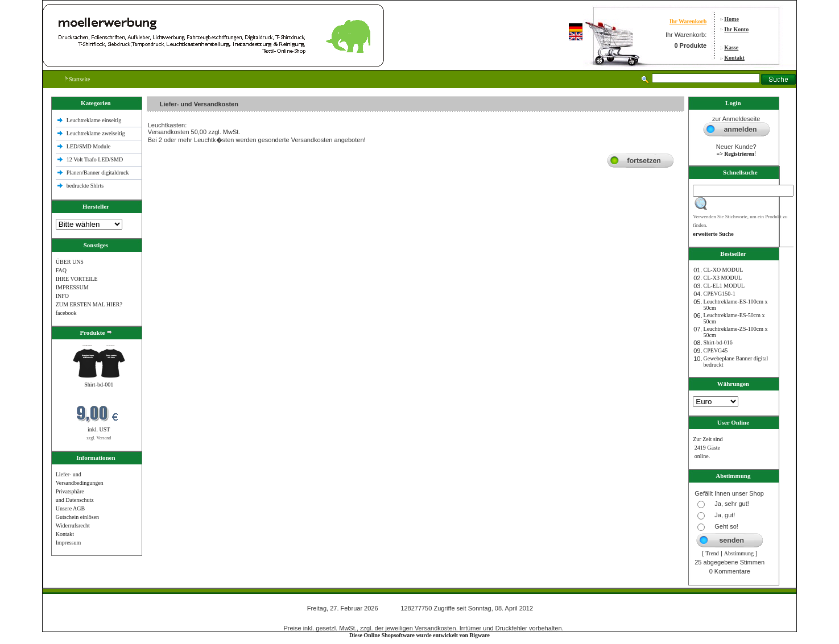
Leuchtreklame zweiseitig (97, 133)
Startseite (78, 79)
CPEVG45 (716, 350)
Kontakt (734, 58)
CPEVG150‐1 (720, 294)
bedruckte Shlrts (85, 186)
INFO (62, 296)
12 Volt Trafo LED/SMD (95, 159)
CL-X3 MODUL (723, 278)
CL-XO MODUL (724, 270)
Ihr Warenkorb (688, 21)
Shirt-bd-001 (99, 385)
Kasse (731, 47)
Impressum (68, 543)
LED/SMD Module (89, 146)
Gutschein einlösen (77, 517)
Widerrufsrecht (73, 525)
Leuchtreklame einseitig (95, 120)
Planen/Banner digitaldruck (98, 173)
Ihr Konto (736, 29)
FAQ (61, 270)
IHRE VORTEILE (77, 279)
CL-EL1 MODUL (724, 286)
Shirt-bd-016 (718, 342)
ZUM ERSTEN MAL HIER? (89, 304)
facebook (66, 313)
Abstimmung (739, 553)
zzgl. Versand (99, 438)
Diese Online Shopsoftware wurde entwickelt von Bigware (419, 635)
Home (731, 19)
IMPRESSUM (72, 287)
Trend (712, 553)
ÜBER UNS (70, 262)
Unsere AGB (70, 508)
